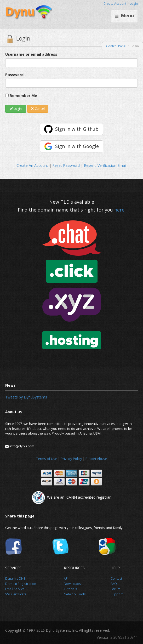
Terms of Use (47, 459)
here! (120, 210)
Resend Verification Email (105, 165)
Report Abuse (96, 459)
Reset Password (66, 165)
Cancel (38, 109)
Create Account (115, 4)
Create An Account (32, 165)
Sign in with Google (77, 146)
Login (134, 4)
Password (14, 75)
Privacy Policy (71, 459)
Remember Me (23, 96)
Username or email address (31, 54)
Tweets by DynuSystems (26, 397)
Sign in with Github (77, 129)
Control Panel (116, 46)
